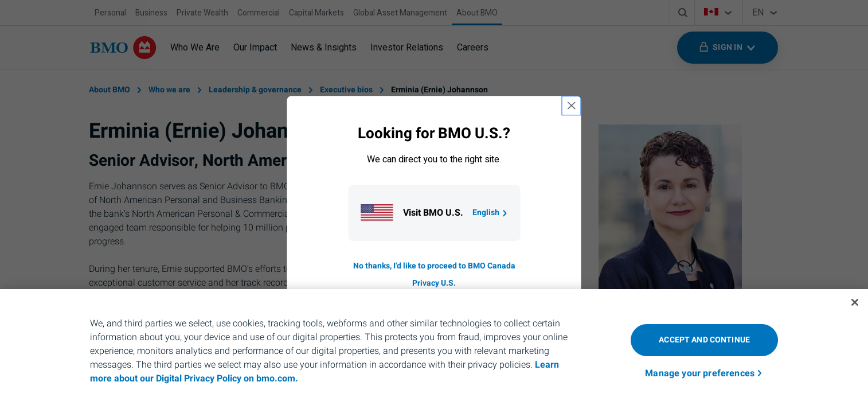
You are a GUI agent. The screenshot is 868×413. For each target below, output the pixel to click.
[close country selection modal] (572, 106)
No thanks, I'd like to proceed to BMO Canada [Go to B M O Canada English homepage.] (434, 266)
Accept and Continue (704, 340)
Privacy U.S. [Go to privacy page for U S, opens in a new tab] (434, 283)
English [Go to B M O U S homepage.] (490, 213)
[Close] (855, 302)
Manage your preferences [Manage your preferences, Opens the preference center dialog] (700, 373)
